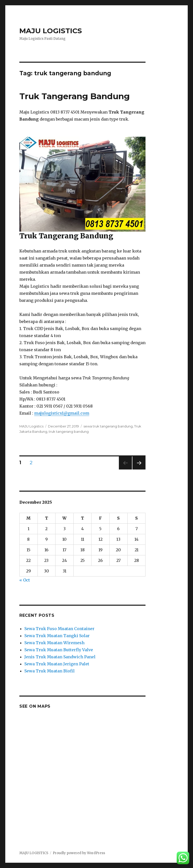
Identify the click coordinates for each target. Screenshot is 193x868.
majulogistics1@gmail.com (62, 413)
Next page (139, 469)
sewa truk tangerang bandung (108, 426)
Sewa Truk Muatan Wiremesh (54, 643)
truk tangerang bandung (69, 431)
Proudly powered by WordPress (79, 853)
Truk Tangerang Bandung (75, 96)
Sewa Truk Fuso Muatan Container (59, 629)
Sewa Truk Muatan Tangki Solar (57, 636)
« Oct (25, 580)
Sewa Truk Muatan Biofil (50, 671)
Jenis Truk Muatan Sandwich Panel (60, 657)
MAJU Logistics (31, 426)
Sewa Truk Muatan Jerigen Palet (57, 664)
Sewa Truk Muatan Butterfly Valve (59, 650)
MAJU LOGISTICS (51, 31)
